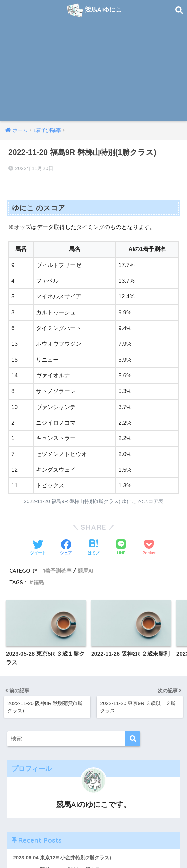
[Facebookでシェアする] (66, 548)
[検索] (133, 739)
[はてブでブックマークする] (93, 548)
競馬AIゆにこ (94, 10)
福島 (39, 582)
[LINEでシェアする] (121, 548)
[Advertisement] (94, 71)
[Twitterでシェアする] (38, 548)
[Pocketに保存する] (149, 548)
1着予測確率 (57, 571)
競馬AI (85, 571)
